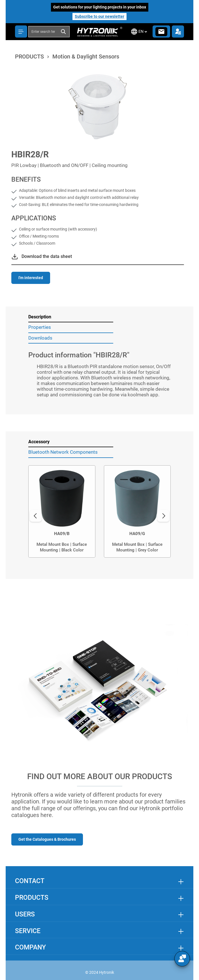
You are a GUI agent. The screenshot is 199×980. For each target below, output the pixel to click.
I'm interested (31, 278)
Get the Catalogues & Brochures (47, 839)
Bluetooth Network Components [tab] (63, 452)
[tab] (71, 317)
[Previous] (36, 516)
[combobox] (43, 32)
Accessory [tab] (39, 442)
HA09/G (137, 534)
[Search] (64, 32)
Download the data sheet (47, 256)
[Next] (163, 516)
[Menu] (21, 31)
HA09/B (62, 534)
